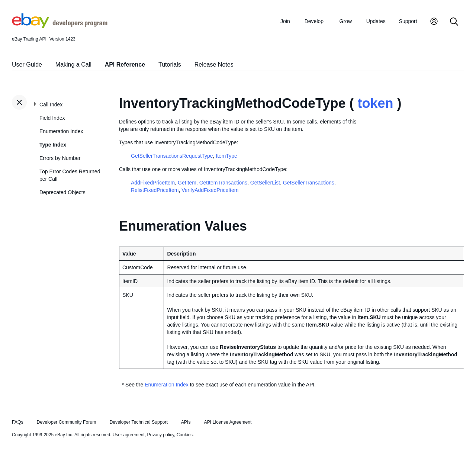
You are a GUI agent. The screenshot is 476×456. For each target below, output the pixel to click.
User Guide (27, 65)
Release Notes (214, 65)
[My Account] (434, 22)
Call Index (51, 105)
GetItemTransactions (223, 183)
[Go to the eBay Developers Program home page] (60, 26)
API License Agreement (228, 422)
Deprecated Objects (62, 192)
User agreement (129, 435)
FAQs (18, 422)
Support (408, 21)
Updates (376, 21)
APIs (186, 422)
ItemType (226, 156)
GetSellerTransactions (309, 183)
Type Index (53, 145)
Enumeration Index (61, 131)
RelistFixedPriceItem (155, 190)
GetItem (187, 183)
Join (285, 21)
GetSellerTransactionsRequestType (172, 156)
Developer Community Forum (67, 422)
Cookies (185, 435)
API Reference (125, 65)
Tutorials (170, 65)
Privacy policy (161, 435)
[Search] (454, 22)
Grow (346, 21)
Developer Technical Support (138, 422)
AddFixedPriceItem (153, 183)
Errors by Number (60, 158)
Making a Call (73, 65)
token (375, 103)
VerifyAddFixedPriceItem (210, 190)
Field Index (52, 118)
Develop (314, 21)
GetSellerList (265, 183)
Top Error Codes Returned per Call (70, 175)
